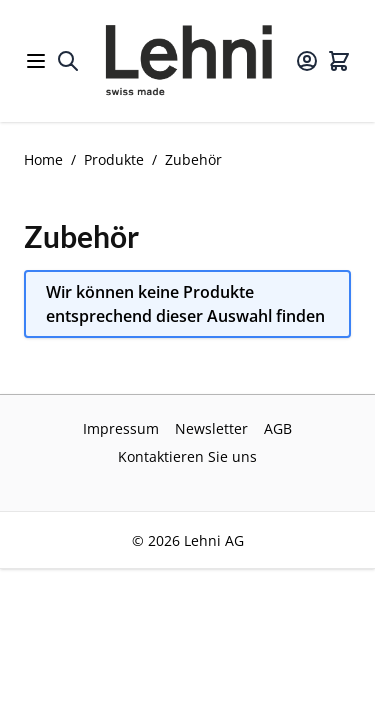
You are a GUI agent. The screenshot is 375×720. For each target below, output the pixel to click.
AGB (278, 428)
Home (43, 159)
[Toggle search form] (68, 61)
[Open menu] (36, 61)
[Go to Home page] (188, 61)
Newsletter (211, 428)
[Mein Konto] (307, 61)
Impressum (121, 428)
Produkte (114, 159)
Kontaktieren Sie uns (187, 456)
